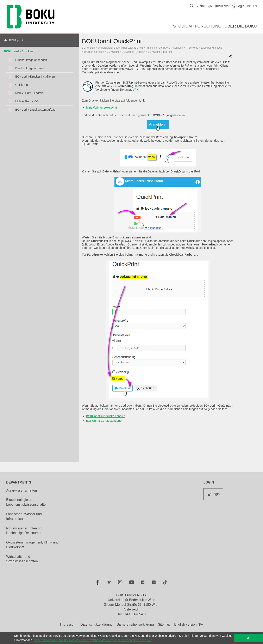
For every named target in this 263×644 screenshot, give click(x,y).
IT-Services (192, 48)
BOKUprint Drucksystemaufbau (35, 110)
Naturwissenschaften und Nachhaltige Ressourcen (25, 531)
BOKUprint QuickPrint (160, 52)
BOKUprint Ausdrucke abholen (106, 416)
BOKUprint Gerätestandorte (104, 421)
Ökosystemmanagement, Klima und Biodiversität (32, 545)
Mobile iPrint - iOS (27, 101)
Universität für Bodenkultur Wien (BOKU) (120, 48)
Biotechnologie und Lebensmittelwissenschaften (27, 502)
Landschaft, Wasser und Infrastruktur (24, 516)
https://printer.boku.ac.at (102, 108)
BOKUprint (16, 40)
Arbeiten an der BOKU (158, 48)
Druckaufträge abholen (30, 68)
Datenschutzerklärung (96, 624)
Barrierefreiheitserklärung (135, 624)
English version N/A (189, 624)
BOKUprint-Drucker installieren (35, 77)
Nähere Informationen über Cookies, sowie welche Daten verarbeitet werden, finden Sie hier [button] (93, 640)
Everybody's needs (211, 48)
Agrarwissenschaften (22, 490)
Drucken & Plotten (94, 52)
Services (178, 48)
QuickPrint (22, 85)
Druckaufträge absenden (31, 60)
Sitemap (164, 624)
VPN (136, 90)
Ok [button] (249, 638)
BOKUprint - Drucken (18, 51)
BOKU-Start (89, 48)
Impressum (68, 624)
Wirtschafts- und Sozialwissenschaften (22, 559)
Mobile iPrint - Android (29, 93)
